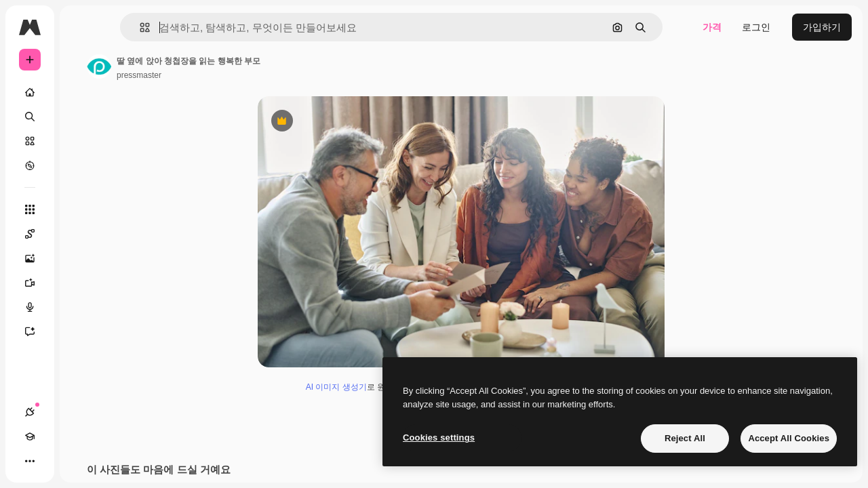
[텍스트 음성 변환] (81, 307)
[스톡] (81, 141)
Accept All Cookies (789, 438)
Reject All (685, 438)
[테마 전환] (79, 461)
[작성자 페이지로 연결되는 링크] (202, 66)
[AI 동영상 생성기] (81, 283)
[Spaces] (81, 234)
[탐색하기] (81, 165)
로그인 (756, 27)
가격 (712, 27)
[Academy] (54, 461)
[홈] (81, 92)
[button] (209, 27)
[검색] (81, 117)
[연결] (30, 461)
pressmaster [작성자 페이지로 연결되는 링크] (242, 75)
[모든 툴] (81, 209)
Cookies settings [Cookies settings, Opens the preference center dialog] (439, 438)
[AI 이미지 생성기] (81, 258)
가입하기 (822, 27)
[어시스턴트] (81, 331)
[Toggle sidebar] (133, 27)
